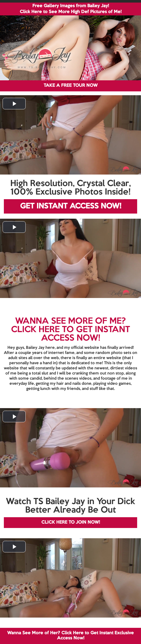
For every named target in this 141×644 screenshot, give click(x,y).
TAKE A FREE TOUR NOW (71, 86)
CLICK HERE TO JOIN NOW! (71, 522)
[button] (14, 104)
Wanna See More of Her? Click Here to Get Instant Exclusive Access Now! (70, 636)
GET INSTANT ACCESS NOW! (71, 206)
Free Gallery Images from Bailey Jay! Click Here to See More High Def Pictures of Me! (71, 9)
